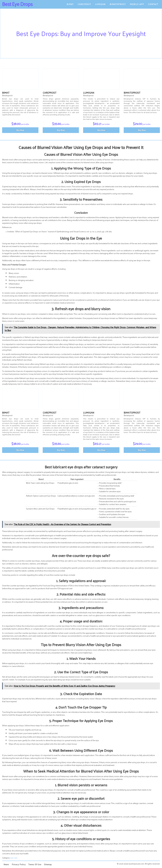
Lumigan (100, 4)
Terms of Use (35, 864)
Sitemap (48, 864)
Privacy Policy (19, 864)
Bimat (70, 4)
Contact (153, 4)
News (6, 864)
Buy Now (20, 130)
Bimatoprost (118, 4)
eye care (14, 858)
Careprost (84, 4)
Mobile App (137, 4)
